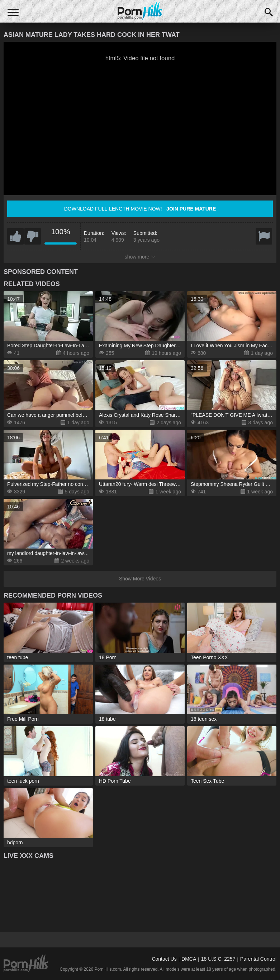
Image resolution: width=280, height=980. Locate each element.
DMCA (189, 959)
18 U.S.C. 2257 (218, 959)
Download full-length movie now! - (140, 209)
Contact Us (164, 959)
